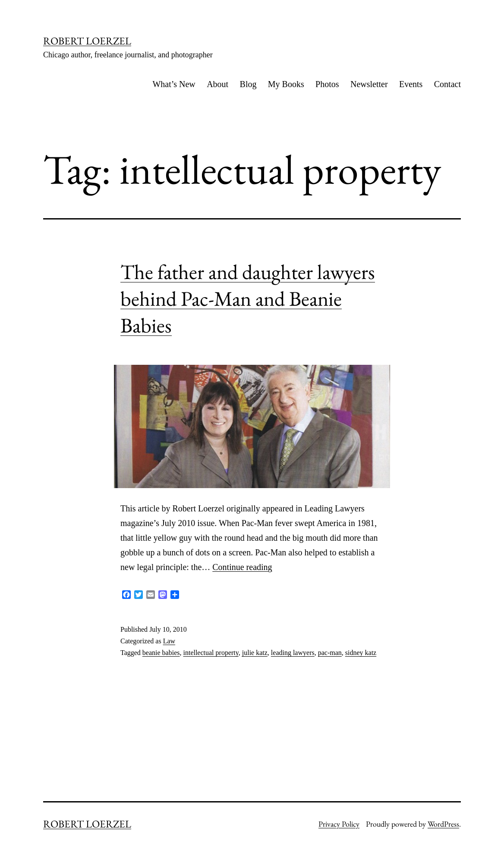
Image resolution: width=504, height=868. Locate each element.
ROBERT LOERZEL (87, 41)
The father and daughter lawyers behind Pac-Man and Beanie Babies (248, 299)
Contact (447, 84)
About (217, 84)
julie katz (255, 653)
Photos (327, 84)
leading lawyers (293, 653)
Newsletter (369, 84)
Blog (248, 84)
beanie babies (161, 653)
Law (169, 641)
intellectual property (211, 653)
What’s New (174, 84)
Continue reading (242, 567)
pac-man (330, 653)
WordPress (443, 824)
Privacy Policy (339, 824)
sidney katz (361, 653)
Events (411, 84)
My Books (286, 84)
